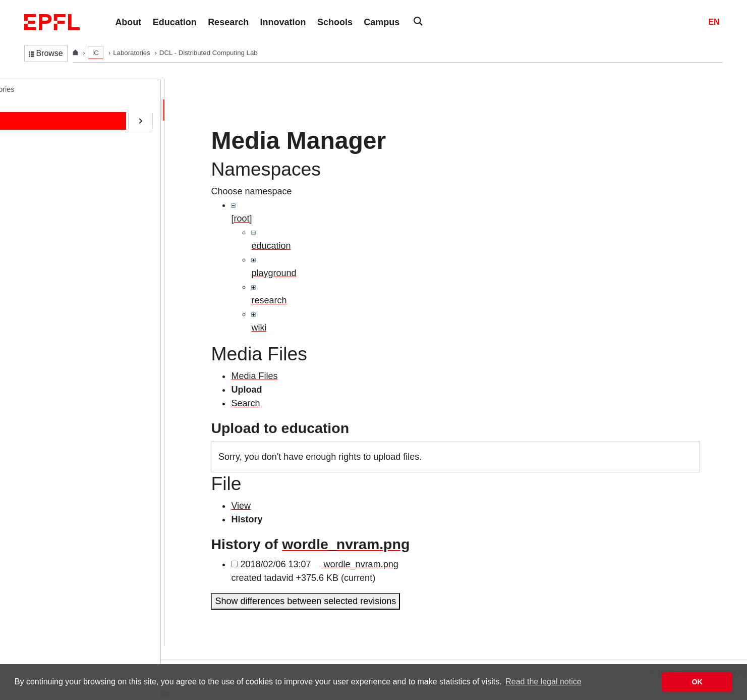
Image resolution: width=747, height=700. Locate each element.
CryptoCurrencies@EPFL (75, 257)
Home (44, 110)
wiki (259, 328)
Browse (46, 53)
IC (96, 53)
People (45, 131)
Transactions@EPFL (67, 341)
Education (50, 152)
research (269, 300)
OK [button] (697, 682)
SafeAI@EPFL (58, 278)
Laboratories (132, 53)
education (271, 246)
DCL (32, 89)
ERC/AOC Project (63, 236)
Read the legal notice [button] (543, 682)
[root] (241, 219)
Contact (46, 194)
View (241, 506)
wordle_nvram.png (346, 544)
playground (274, 273)
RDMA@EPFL (57, 299)
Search (245, 403)
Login (12, 653)
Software (48, 214)
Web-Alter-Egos (59, 319)
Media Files (254, 376)
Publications (53, 173)
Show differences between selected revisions (305, 601)
